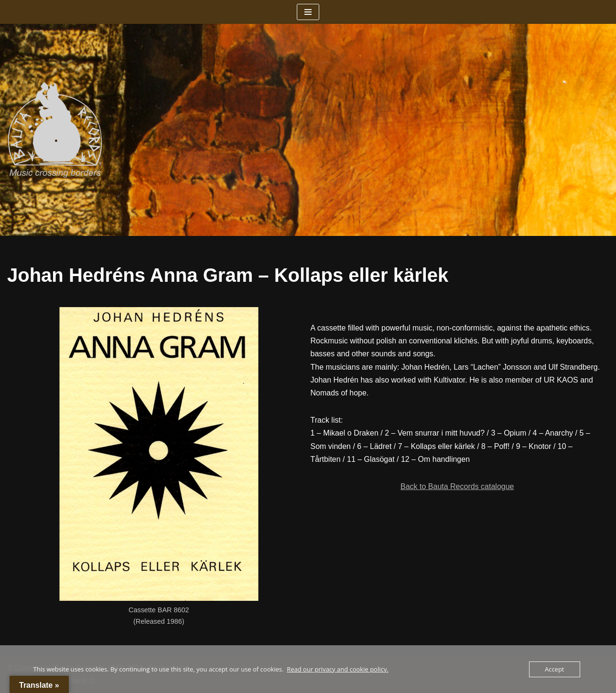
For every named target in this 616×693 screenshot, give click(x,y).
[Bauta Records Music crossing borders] (55, 130)
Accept (555, 669)
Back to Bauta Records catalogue (457, 486)
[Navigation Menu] (308, 12)
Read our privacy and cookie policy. (337, 669)
